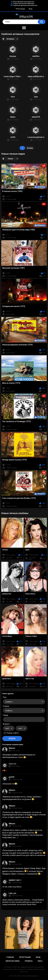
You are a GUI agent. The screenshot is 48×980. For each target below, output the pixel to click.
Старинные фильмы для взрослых (25, 5)
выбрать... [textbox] (10, 702)
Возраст (6, 724)
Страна (6, 706)
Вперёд (30, 148)
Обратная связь (13, 961)
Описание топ (10, 784)
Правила (29, 961)
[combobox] (24, 702)
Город (5, 715)
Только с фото (13, 733)
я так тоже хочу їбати (12, 887)
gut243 (12, 777)
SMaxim (12, 748)
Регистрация (20, 9)
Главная (10, 957)
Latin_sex (12, 893)
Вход (31, 9)
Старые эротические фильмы (24, 3)
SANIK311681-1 (15, 880)
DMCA (40, 961)
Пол (5, 697)
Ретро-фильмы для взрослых (24, 2)
